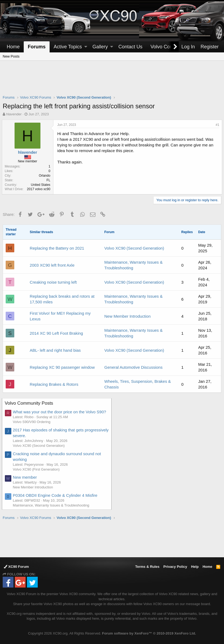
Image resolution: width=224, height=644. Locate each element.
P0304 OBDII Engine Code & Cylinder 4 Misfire (56, 495)
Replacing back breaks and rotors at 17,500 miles (62, 299)
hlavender (14, 114)
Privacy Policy (175, 567)
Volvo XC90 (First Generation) (37, 469)
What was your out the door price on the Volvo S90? (60, 412)
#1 (217, 125)
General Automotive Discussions (133, 367)
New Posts (11, 56)
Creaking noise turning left (53, 282)
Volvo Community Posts (30, 403)
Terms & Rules (147, 567)
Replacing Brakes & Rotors (54, 384)
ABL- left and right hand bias (55, 350)
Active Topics (68, 47)
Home (13, 47)
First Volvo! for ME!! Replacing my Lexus (60, 316)
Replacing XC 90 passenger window (62, 367)
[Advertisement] (112, 81)
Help (195, 567)
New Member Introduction (127, 316)
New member (26, 477)
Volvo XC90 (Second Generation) (134, 248)
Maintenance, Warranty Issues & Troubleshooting (52, 505)
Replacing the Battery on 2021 (57, 248)
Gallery (100, 47)
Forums (37, 47)
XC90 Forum (16, 567)
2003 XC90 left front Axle (52, 265)
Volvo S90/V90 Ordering (32, 422)
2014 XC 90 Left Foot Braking (56, 333)
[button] (86, 47)
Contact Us (130, 47)
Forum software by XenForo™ (149, 633)
